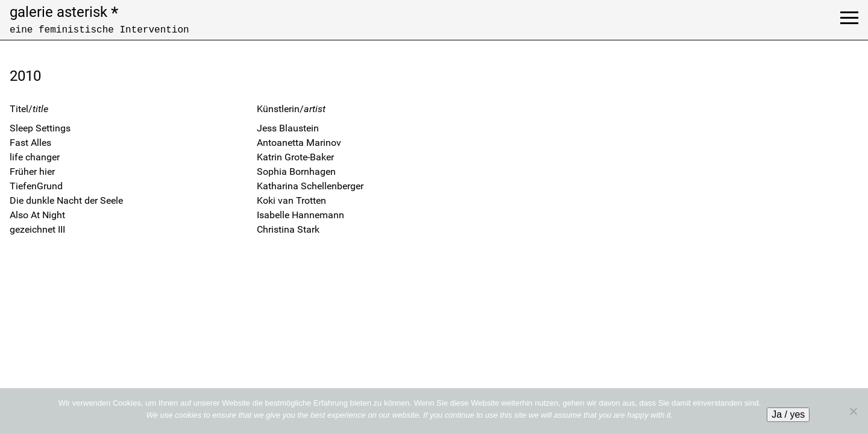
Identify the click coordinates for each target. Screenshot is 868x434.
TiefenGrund (36, 186)
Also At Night (37, 215)
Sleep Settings (40, 128)
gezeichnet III (37, 229)
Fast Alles (30, 143)
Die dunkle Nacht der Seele (66, 200)
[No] (853, 411)
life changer (35, 157)
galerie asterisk (64, 12)
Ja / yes (788, 414)
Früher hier (32, 171)
